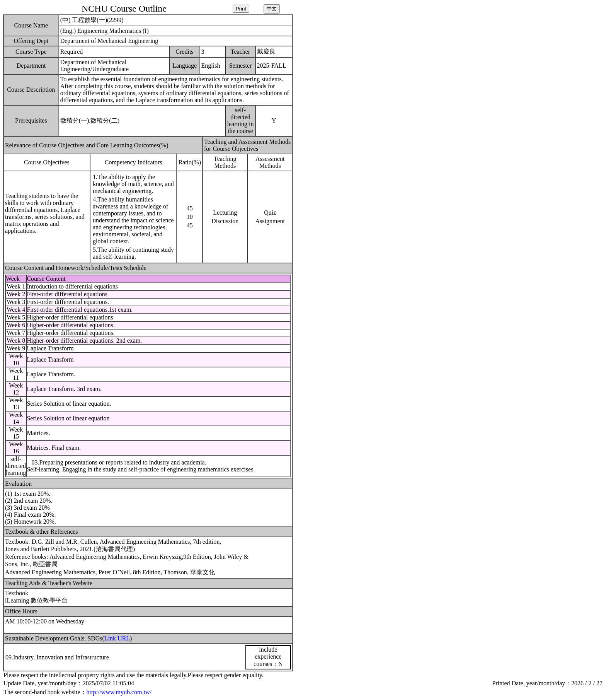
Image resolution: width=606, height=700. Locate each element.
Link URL (117, 638)
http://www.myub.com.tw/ (119, 692)
